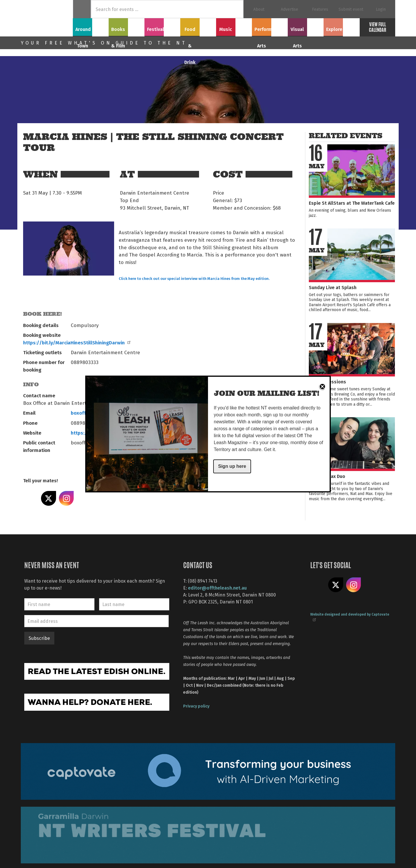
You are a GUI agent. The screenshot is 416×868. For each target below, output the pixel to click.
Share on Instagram (66, 498)
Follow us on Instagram (354, 585)
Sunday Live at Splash (333, 287)
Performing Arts (270, 26)
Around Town (91, 26)
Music (234, 26)
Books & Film (127, 26)
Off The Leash (47, 18)
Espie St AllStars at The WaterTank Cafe (352, 203)
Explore (341, 26)
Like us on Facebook (318, 585)
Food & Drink (198, 26)
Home (82, 9)
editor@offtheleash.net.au (217, 588)
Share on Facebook (31, 498)
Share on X (49, 498)
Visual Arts (306, 26)
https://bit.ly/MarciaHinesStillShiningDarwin (77, 342)
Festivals (162, 26)
